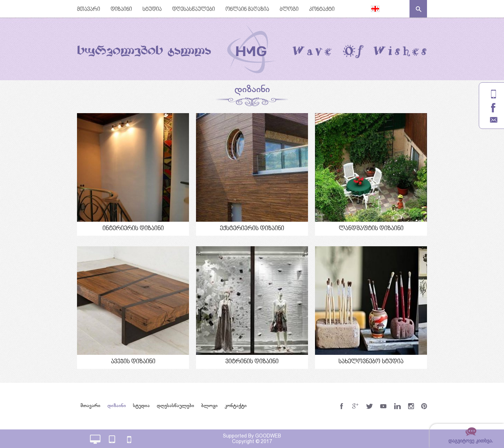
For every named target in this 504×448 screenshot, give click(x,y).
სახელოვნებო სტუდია (371, 362)
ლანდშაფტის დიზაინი (371, 229)
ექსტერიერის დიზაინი (252, 229)
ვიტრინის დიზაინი (252, 362)
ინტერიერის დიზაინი (133, 229)
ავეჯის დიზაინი (133, 362)
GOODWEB (268, 436)
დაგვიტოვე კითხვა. (471, 441)
